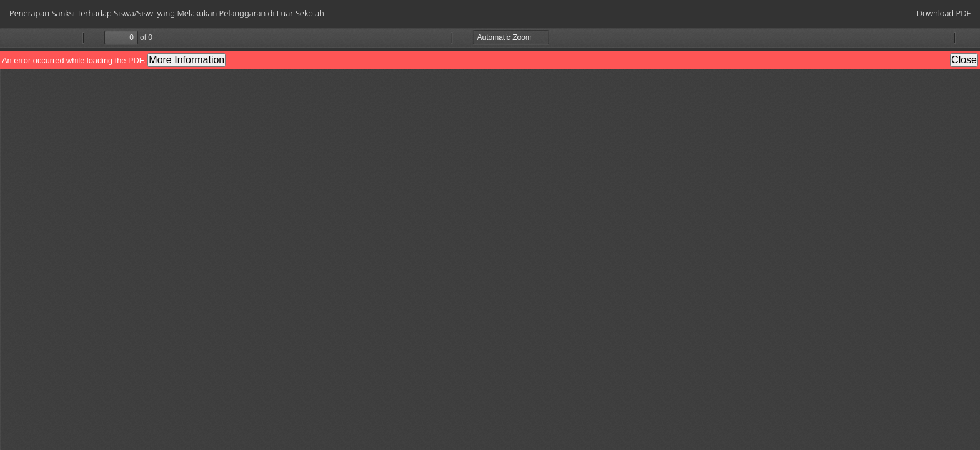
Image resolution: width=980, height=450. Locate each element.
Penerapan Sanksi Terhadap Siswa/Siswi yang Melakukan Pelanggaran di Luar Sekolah (167, 13)
